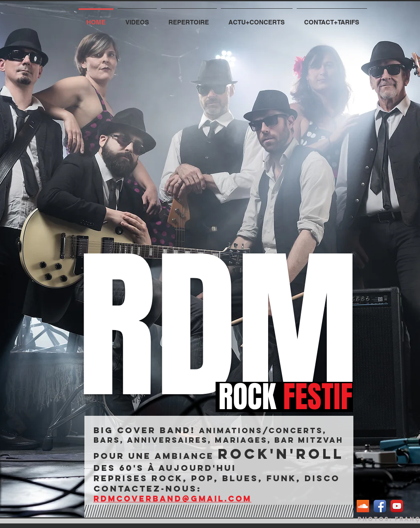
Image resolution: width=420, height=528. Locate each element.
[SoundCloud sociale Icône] (363, 506)
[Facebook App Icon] (380, 506)
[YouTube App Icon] (397, 506)
